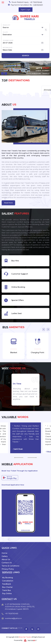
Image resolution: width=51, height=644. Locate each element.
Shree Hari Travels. (25, 637)
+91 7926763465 (36, 2)
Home (4, 553)
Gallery (5, 556)
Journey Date (8, 40)
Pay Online (7, 594)
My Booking (7, 578)
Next (48, 329)
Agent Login (26, 10)
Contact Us (7, 563)
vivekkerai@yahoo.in (13, 618)
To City (5, 32)
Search (25, 56)
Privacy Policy (8, 569)
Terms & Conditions (10, 566)
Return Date (8, 48)
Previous (44, 329)
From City (6, 25)
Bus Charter (7, 587)
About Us (6, 559)
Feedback (7, 584)
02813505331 (38, 5)
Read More (8, 203)
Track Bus (6, 590)
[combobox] (25, 27)
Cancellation (8, 581)
